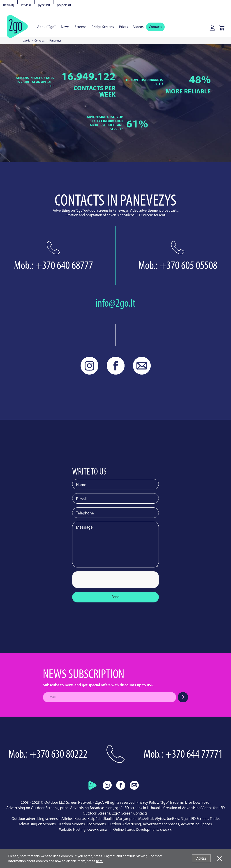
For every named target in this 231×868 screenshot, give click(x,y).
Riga (184, 819)
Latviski (26, 5)
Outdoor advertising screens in (37, 819)
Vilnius (67, 819)
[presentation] (106, 580)
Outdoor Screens (71, 824)
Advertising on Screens (37, 824)
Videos (138, 27)
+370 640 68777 (64, 266)
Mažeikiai (146, 819)
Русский (44, 5)
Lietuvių (9, 5)
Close (220, 858)
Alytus (160, 819)
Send (115, 597)
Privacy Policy (147, 803)
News (65, 27)
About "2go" (46, 27)
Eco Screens (96, 824)
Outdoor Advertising (124, 824)
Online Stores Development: (143, 830)
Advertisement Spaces (161, 824)
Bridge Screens (103, 27)
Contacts (155, 27)
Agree (201, 859)
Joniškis (173, 819)
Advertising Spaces (196, 824)
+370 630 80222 (59, 755)
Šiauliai (109, 819)
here (99, 861)
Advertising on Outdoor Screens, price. (38, 808)
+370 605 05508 (188, 266)
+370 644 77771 (194, 755)
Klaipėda (95, 819)
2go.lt (27, 41)
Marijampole (126, 819)
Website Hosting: (83, 830)
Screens (80, 27)
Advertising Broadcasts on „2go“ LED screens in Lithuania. (116, 808)
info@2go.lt (115, 304)
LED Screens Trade (204, 819)
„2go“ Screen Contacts (129, 814)
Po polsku (64, 5)
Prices (124, 27)
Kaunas (80, 819)
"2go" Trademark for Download (185, 803)
